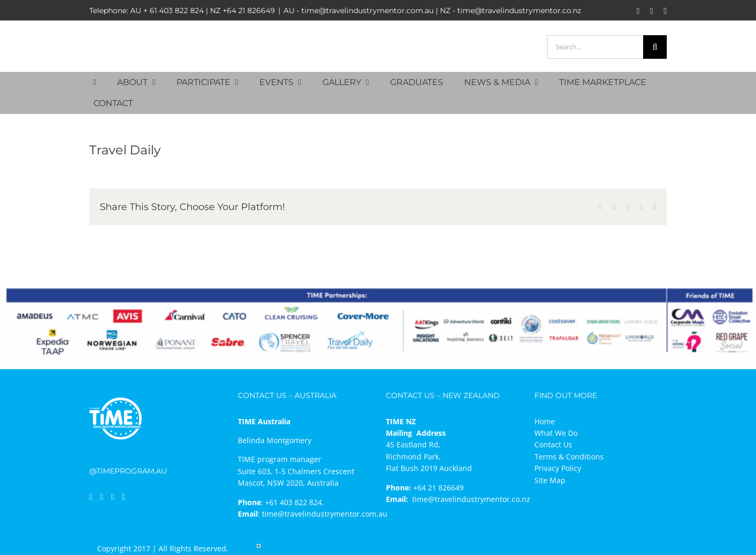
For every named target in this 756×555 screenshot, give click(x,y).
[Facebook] (91, 497)
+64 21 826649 (249, 11)
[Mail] (124, 497)
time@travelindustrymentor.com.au (325, 514)
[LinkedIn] (102, 497)
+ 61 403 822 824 (174, 11)
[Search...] (595, 47)
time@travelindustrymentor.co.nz (471, 499)
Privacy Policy (558, 468)
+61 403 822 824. (295, 502)
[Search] (655, 47)
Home (545, 421)
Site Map (550, 480)
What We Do (556, 433)
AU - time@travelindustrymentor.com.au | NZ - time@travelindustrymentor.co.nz (432, 11)
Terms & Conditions (569, 457)
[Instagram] (113, 497)
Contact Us (553, 444)
